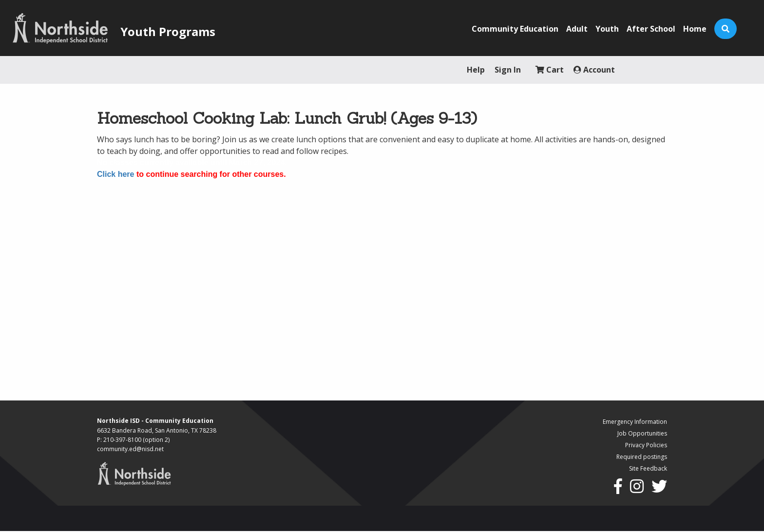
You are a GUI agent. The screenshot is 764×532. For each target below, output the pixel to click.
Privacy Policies (646, 445)
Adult (577, 29)
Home (695, 29)
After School (651, 29)
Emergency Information (635, 422)
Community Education (515, 29)
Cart (550, 70)
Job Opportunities (642, 433)
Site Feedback (648, 468)
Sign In (508, 70)
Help (476, 70)
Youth (607, 29)
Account (594, 70)
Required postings (642, 457)
